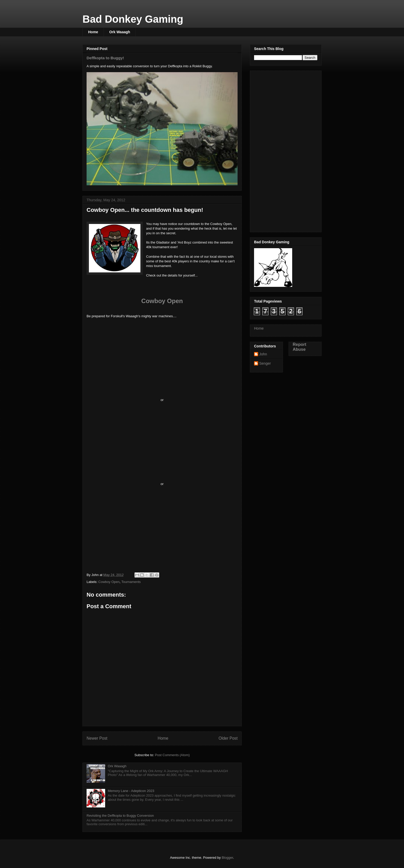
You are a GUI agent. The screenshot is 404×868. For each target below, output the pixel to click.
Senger (265, 363)
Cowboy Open (162, 301)
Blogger (227, 858)
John (263, 354)
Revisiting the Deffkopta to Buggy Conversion (120, 816)
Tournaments (131, 582)
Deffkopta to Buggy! (105, 58)
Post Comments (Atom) (172, 755)
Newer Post (97, 738)
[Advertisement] (275, 150)
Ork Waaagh (120, 32)
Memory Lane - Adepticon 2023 (131, 791)
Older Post (228, 738)
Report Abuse (300, 347)
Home (93, 32)
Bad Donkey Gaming (133, 19)
